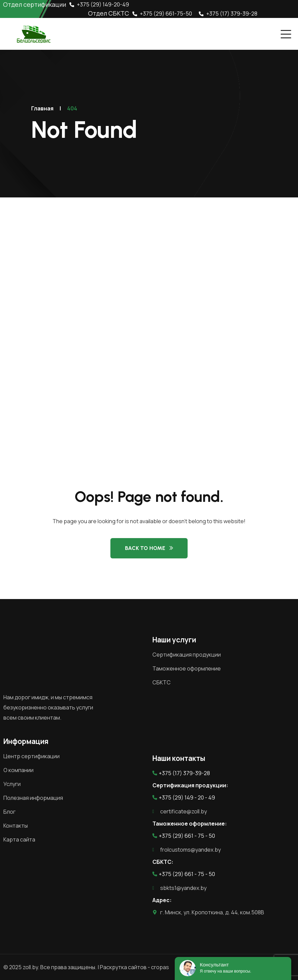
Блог (9, 812)
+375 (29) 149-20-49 (99, 4)
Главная (42, 108)
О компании (18, 770)
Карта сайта (19, 839)
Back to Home (145, 548)
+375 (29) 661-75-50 (162, 14)
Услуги (12, 784)
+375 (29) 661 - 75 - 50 (184, 836)
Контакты (16, 826)
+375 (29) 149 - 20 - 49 (184, 797)
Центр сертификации (31, 756)
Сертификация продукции (187, 655)
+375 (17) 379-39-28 (228, 14)
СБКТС (162, 682)
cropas (160, 967)
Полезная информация (33, 798)
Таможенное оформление (187, 668)
